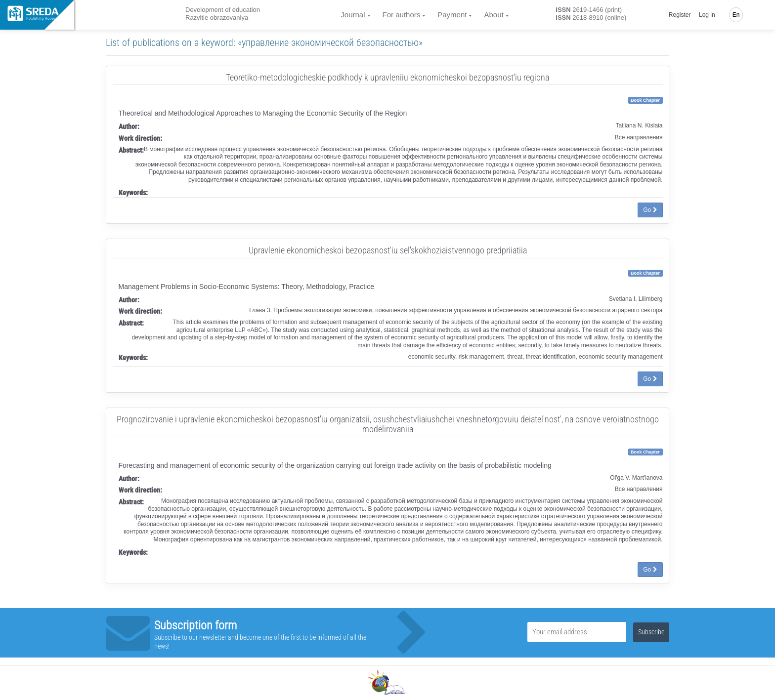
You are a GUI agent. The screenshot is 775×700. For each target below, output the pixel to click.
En (736, 15)
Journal (353, 15)
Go (650, 210)
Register (680, 15)
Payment (452, 15)
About (494, 15)
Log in (707, 15)
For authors (402, 15)
